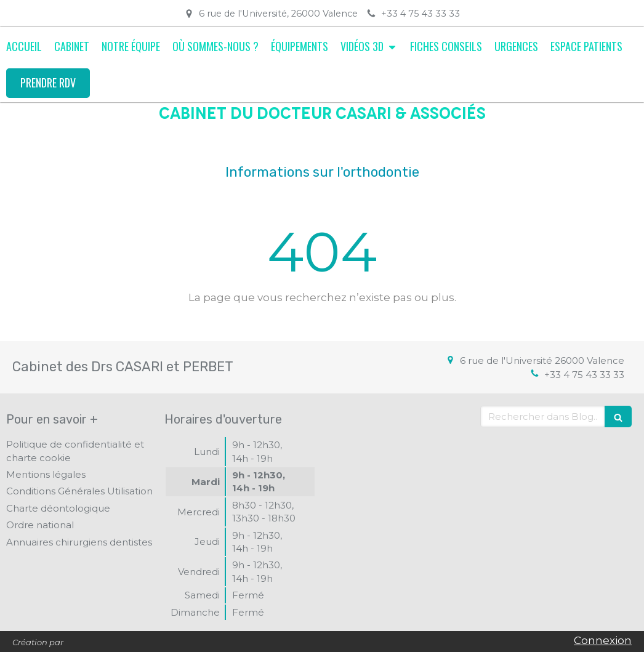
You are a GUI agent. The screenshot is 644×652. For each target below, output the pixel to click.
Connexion (603, 640)
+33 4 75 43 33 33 (584, 375)
